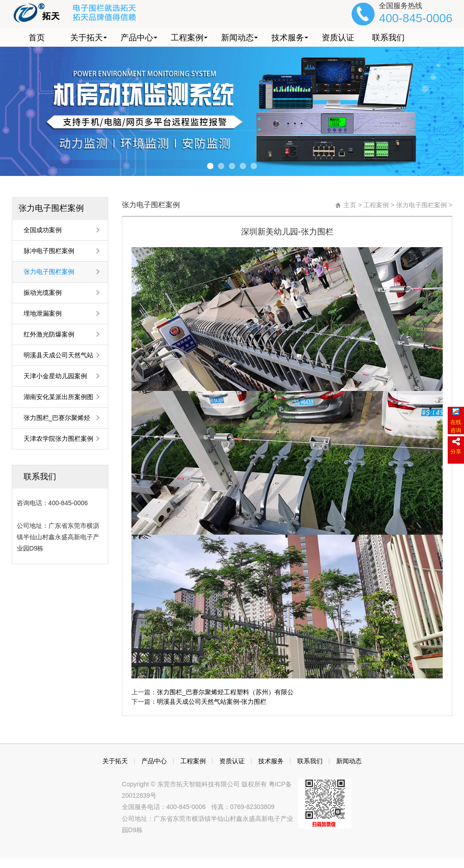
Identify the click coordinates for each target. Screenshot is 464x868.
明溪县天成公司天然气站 (58, 355)
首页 (37, 37)
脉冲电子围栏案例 (49, 251)
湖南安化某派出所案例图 (58, 397)
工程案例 (187, 37)
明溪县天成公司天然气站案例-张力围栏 (212, 702)
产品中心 (137, 37)
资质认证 (338, 37)
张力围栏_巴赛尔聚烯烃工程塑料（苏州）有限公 (225, 692)
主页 (350, 205)
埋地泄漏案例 (43, 313)
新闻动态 (237, 37)
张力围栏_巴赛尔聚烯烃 (57, 418)
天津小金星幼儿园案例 (55, 376)
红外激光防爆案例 (49, 334)
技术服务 (288, 37)
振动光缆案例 (43, 293)
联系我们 (388, 37)
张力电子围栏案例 (51, 208)
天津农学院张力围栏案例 (58, 439)
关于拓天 (87, 37)
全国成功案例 (43, 230)
